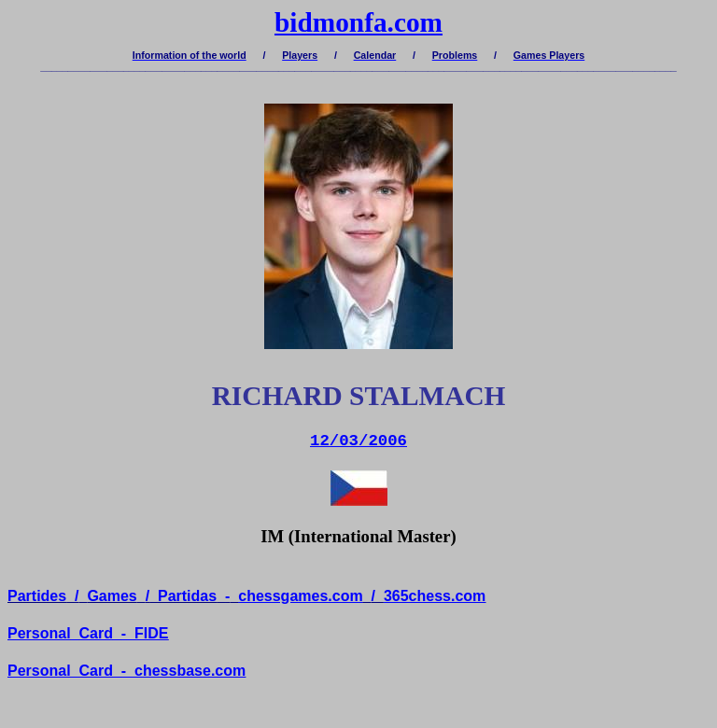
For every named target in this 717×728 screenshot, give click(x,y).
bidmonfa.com (358, 22)
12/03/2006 (358, 441)
